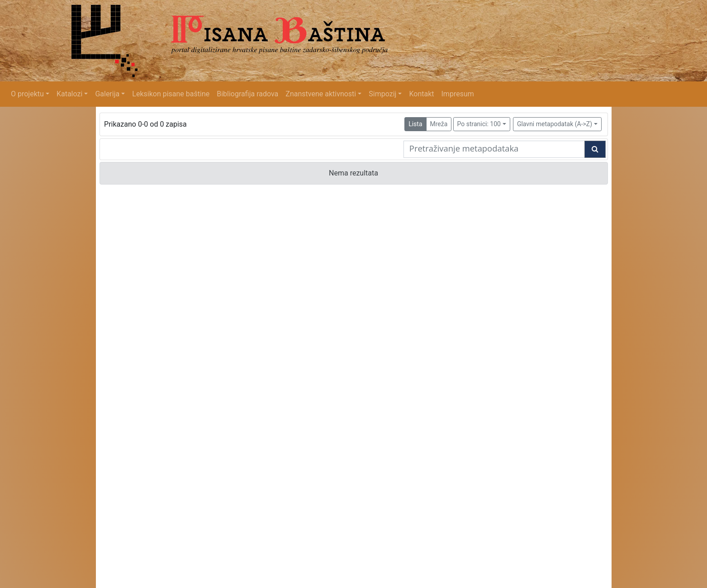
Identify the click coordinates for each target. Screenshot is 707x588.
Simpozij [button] (382, 94)
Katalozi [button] (69, 94)
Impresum (458, 94)
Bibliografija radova (247, 94)
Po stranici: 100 (479, 124)
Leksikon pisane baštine (171, 94)
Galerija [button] (107, 94)
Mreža (439, 124)
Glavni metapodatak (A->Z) (555, 124)
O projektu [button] (27, 94)
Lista (415, 124)
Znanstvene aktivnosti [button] (321, 94)
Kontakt (421, 94)
